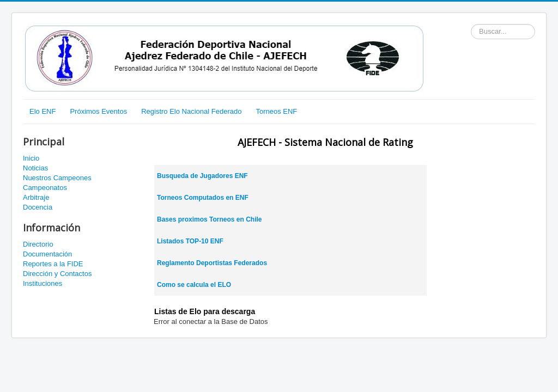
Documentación (47, 254)
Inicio (31, 158)
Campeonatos (45, 188)
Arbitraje (36, 197)
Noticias (35, 168)
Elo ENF (43, 111)
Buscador (471, 24)
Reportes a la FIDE (53, 264)
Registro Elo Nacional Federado (191, 111)
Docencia (38, 207)
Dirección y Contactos (57, 274)
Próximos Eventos (98, 111)
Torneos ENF (276, 111)
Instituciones (43, 283)
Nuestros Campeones (57, 178)
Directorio (38, 244)
